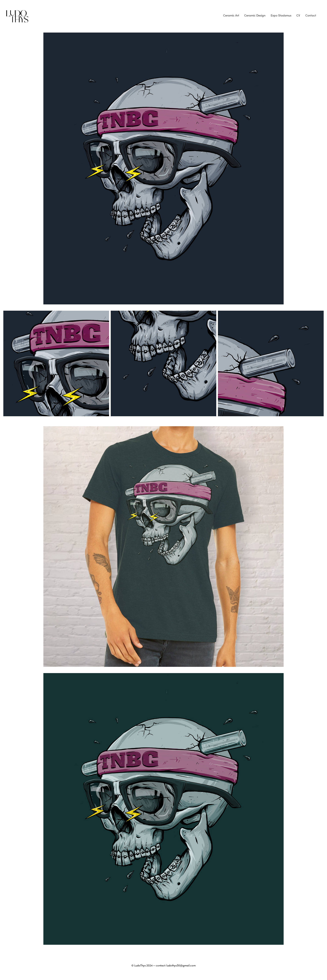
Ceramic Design (255, 15)
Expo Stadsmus (281, 15)
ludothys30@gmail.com (181, 965)
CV (298, 15)
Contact (311, 15)
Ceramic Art (231, 15)
